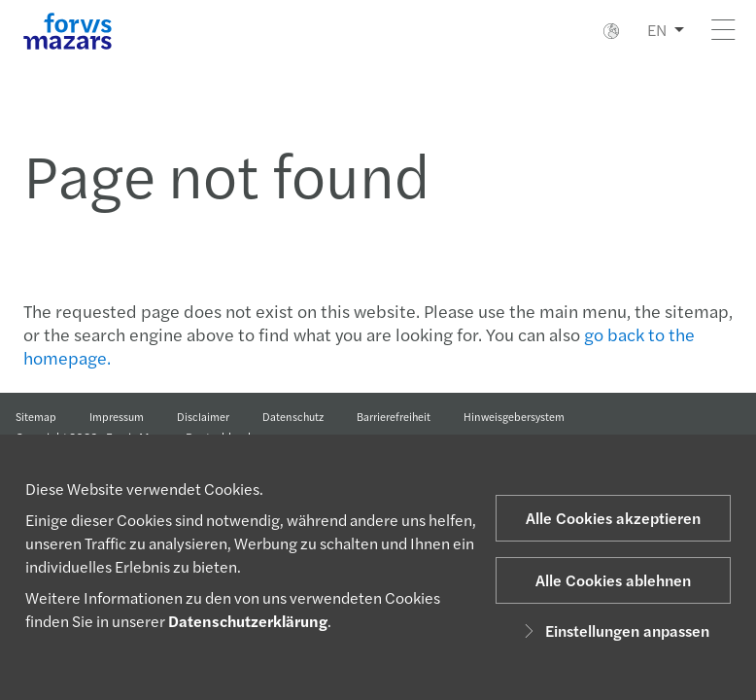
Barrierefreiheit (394, 416)
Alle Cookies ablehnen (613, 580)
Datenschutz (293, 416)
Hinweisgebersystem (514, 416)
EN (657, 30)
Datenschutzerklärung (248, 621)
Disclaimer (203, 416)
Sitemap (36, 416)
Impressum (117, 416)
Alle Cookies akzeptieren (613, 518)
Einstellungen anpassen (614, 630)
